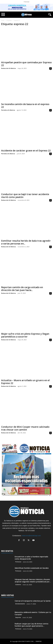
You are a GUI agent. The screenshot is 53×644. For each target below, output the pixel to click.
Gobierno (18, 585)
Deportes (18, 617)
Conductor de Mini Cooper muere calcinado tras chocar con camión (25, 428)
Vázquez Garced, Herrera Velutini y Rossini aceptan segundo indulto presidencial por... (33, 581)
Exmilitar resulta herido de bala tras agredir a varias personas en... (26, 242)
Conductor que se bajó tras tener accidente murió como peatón (25, 196)
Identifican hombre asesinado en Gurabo (32, 568)
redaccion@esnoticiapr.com (31, 536)
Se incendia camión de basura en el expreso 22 (25, 106)
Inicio (3, 20)
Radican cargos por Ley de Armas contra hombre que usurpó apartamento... (31, 625)
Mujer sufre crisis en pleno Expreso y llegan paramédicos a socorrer (25, 335)
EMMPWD (39, 641)
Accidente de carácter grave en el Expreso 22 (26, 151)
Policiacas (18, 562)
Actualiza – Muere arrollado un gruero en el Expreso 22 (25, 382)
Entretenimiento (20, 604)
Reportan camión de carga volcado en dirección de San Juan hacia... (22, 289)
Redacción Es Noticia (8, 68)
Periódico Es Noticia (8, 110)
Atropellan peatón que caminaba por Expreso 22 (26, 64)
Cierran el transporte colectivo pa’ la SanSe (33, 601)
